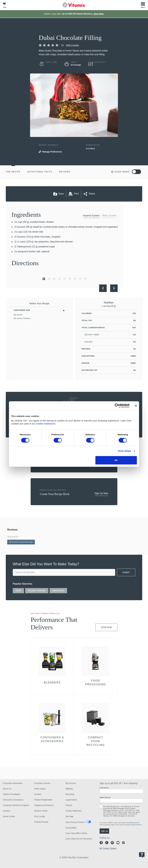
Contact (38, 794)
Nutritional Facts (40, 172)
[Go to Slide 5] (65, 279)
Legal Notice (71, 800)
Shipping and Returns (44, 805)
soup (18, 591)
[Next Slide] (114, 288)
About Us (7, 789)
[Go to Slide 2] (49, 279)
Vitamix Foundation (12, 794)
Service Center (41, 811)
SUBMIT (126, 572)
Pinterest (112, 843)
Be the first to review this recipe (22, 543)
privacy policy (130, 825)
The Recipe (13, 172)
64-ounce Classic (22, 318)
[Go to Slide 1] (44, 279)
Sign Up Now (101, 493)
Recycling (70, 794)
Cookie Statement (46, 424)
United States (110, 849)
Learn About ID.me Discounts (79, 839)
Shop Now (106, 627)
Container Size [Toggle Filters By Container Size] (22, 310)
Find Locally (40, 816)
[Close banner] (136, 406)
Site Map (69, 816)
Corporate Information (13, 783)
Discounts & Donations (13, 800)
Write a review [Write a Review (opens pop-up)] (73, 45)
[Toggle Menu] (143, 5)
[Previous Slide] (103, 288)
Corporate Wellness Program (16, 805)
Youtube (118, 843)
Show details (125, 451)
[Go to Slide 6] (70, 279)
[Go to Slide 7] (75, 279)
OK (116, 460)
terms (140, 825)
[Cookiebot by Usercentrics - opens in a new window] (117, 406)
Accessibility (71, 828)
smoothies (58, 591)
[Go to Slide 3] (54, 279)
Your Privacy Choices (75, 822)
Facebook (101, 843)
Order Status (40, 789)
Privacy (69, 805)
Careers (7, 811)
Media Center (9, 816)
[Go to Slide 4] (59, 279)
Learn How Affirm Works (76, 833)
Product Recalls (41, 822)
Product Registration (43, 800)
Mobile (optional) (105, 798)
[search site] (64, 572)
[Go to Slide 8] (80, 279)
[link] (52, 45)
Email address (104, 788)
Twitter (107, 843)
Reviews (65, 172)
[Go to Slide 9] (85, 279)
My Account (71, 783)
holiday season (37, 591)
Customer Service (42, 783)
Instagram (123, 843)
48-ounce (18, 315)
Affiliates (69, 789)
